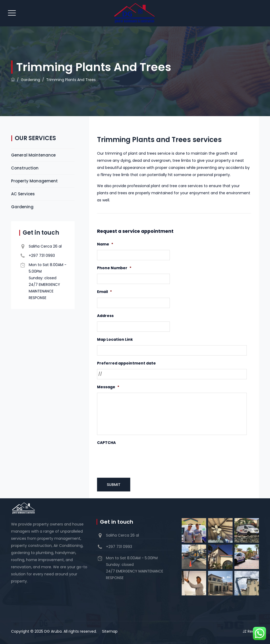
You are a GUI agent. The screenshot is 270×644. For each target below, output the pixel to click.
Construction (25, 168)
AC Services (23, 194)
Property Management (34, 181)
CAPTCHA (106, 443)
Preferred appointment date (126, 363)
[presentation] (137, 459)
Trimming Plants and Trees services (159, 140)
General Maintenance (33, 155)
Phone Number (114, 268)
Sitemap (110, 631)
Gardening (22, 207)
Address (105, 316)
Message (108, 387)
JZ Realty (251, 631)
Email (104, 292)
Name (105, 244)
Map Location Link (115, 339)
